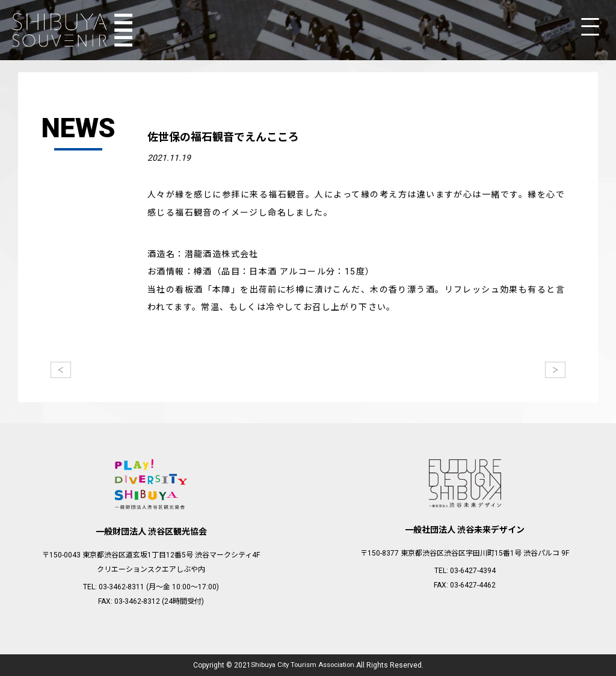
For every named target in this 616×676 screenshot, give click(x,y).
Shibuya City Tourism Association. (303, 665)
